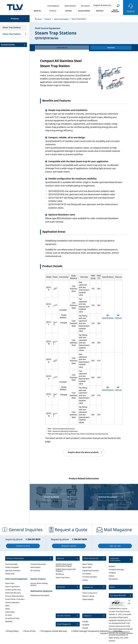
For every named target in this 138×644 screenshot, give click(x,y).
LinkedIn (85, 622)
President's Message (116, 569)
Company (112, 573)
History (111, 576)
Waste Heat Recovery (13, 593)
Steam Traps (10, 583)
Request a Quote (88, 596)
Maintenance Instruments (40, 595)
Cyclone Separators (12, 602)
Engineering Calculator (91, 571)
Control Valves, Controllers (15, 599)
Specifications (108, 318)
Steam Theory (87, 564)
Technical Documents (38, 564)
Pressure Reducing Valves (15, 596)
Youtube (85, 628)
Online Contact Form (90, 593)
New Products (35, 567)
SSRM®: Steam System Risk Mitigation (66, 570)
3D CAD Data (35, 571)
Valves (8, 609)
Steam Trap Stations (12, 587)
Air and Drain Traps (12, 618)
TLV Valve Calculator (90, 577)
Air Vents (8, 615)
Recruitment (113, 579)
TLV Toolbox (87, 574)
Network (112, 566)
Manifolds (9, 621)
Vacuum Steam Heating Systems (39, 584)
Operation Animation (13, 571)
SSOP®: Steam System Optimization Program (64, 565)
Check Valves (10, 612)
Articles (85, 580)
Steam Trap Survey (63, 577)
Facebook (86, 625)
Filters (7, 606)
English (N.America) (102, 5)
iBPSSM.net (60, 574)
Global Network (88, 599)
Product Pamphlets (12, 567)
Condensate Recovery (13, 590)
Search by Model (11, 564)
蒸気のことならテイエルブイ (15, 7)
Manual (118, 318)
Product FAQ (10, 574)
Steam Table (87, 567)
